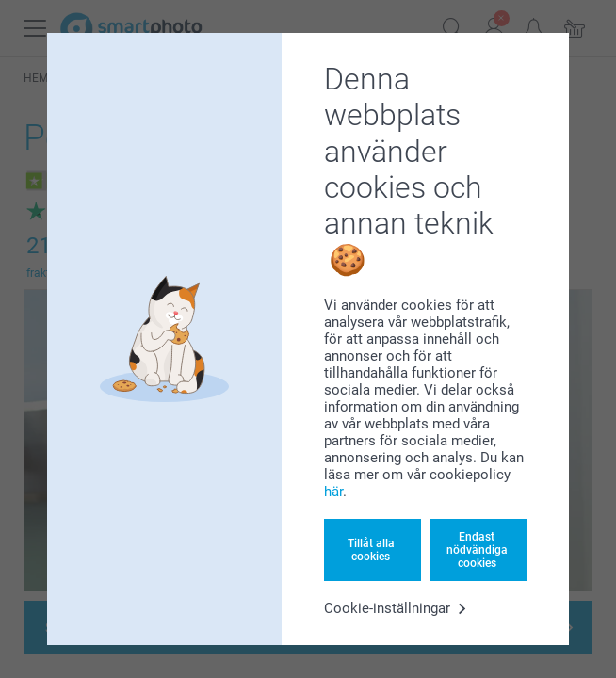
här (333, 492)
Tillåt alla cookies (371, 550)
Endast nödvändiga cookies (477, 550)
